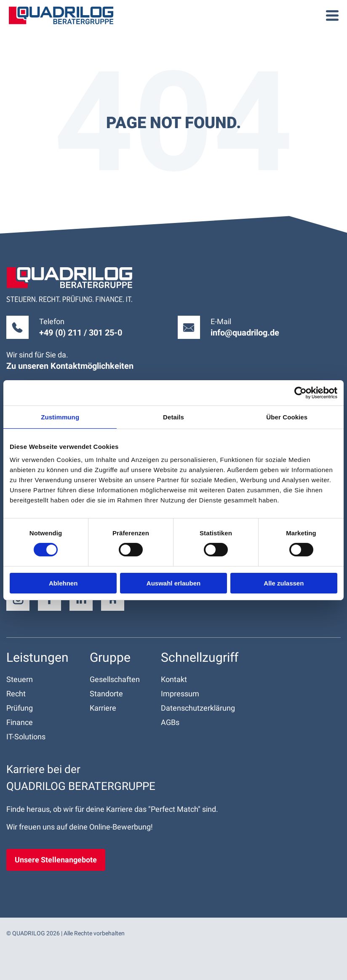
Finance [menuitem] (20, 722)
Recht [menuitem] (16, 694)
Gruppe (110, 657)
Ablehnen (63, 583)
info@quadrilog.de (245, 333)
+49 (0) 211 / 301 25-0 (81, 333)
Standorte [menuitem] (106, 694)
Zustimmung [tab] (60, 417)
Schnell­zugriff (200, 657)
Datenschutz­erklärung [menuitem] (198, 708)
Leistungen (37, 657)
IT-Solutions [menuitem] (26, 737)
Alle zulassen (284, 583)
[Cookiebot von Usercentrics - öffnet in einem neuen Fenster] (300, 392)
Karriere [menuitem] (103, 708)
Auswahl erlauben (173, 583)
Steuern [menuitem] (20, 679)
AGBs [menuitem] (170, 722)
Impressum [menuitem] (180, 694)
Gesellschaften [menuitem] (115, 679)
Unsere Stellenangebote (56, 860)
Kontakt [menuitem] (174, 679)
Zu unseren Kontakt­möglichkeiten (70, 366)
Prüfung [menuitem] (20, 708)
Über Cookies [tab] (287, 417)
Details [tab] (173, 417)
